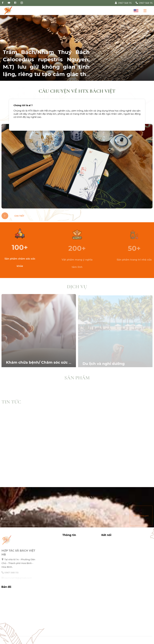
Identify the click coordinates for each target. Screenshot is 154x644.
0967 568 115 (123, 3)
